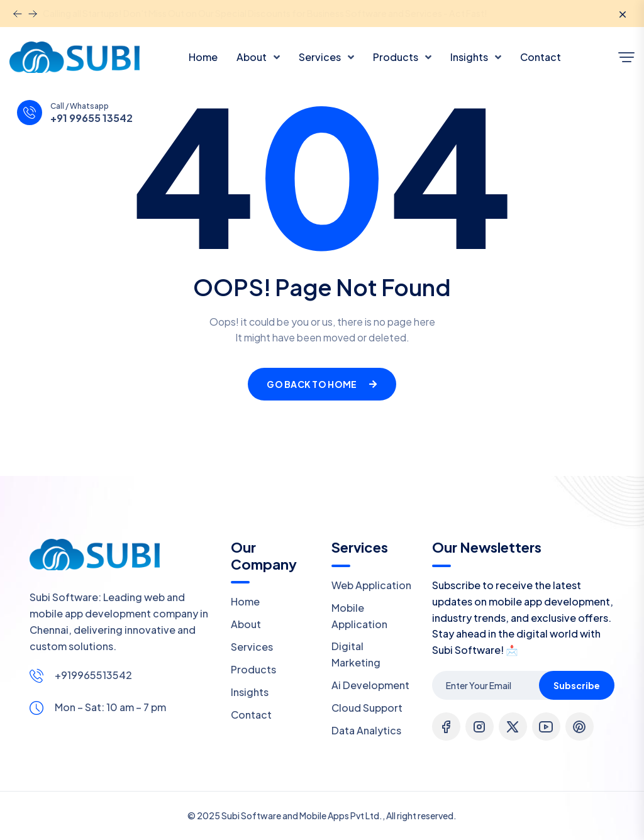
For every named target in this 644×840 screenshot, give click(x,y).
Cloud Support (367, 708)
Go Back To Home (322, 384)
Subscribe (577, 685)
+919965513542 (93, 675)
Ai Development (370, 685)
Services (321, 57)
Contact (541, 57)
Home (203, 57)
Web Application (371, 585)
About (253, 57)
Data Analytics (366, 730)
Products (397, 57)
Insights (470, 57)
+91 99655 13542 (92, 118)
